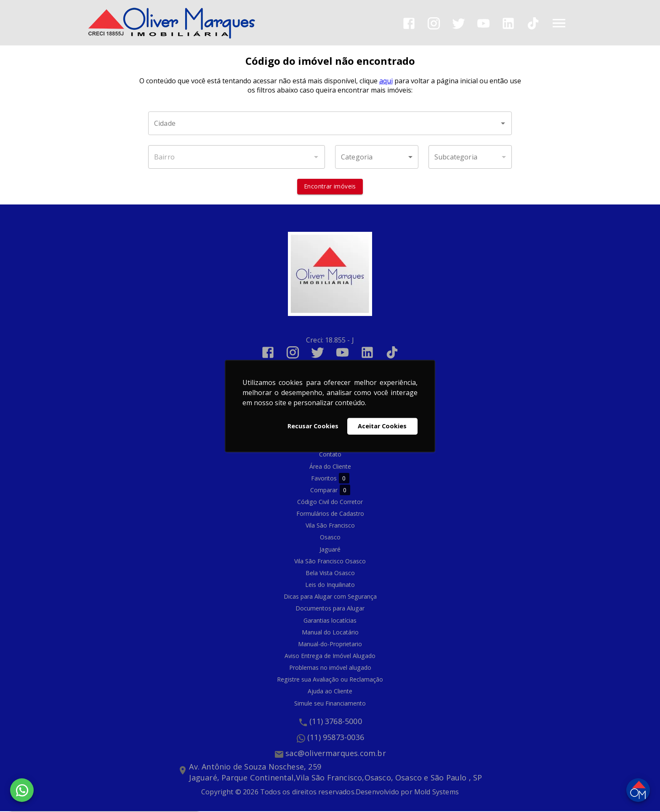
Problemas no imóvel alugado (330, 668)
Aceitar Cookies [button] (382, 426)
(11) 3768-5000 (336, 722)
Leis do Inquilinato (330, 585)
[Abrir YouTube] (483, 23)
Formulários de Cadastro (330, 514)
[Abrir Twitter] (459, 23)
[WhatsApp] (22, 790)
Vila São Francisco (330, 526)
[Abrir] (503, 124)
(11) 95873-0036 (336, 738)
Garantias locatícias (330, 621)
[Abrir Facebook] (409, 23)
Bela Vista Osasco (330, 574)
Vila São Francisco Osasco (330, 561)
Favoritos (330, 479)
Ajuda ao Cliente (330, 692)
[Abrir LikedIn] (508, 23)
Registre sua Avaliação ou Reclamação (330, 680)
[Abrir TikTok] (533, 23)
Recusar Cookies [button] (313, 426)
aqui (386, 82)
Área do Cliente (330, 467)
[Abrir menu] (559, 23)
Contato (330, 455)
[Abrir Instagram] (434, 23)
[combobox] (330, 124)
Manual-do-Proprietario (330, 645)
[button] (377, 158)
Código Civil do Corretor (330, 503)
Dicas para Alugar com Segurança (330, 597)
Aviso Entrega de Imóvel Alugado (330, 657)
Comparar (330, 491)
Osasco (330, 538)
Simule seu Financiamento (330, 704)
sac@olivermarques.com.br (336, 754)
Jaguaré (330, 550)
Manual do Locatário (330, 633)
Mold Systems (436, 793)
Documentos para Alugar (330, 609)
